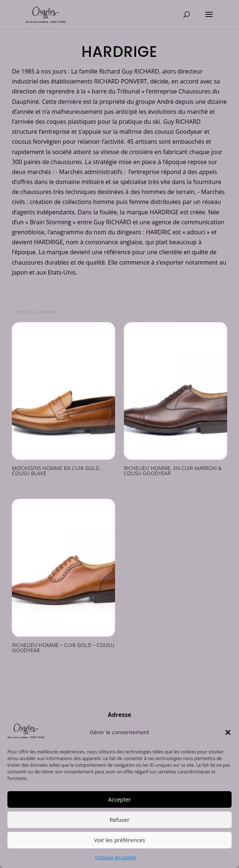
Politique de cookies (116, 857)
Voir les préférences (120, 840)
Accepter (119, 799)
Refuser (119, 820)
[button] (228, 732)
